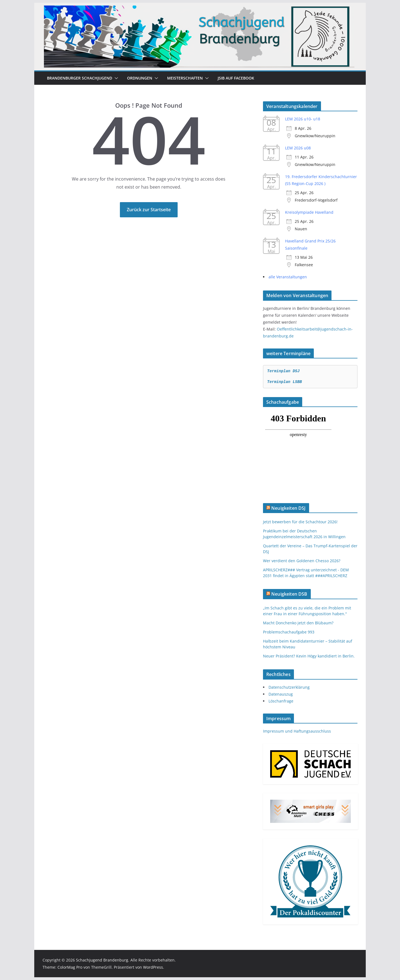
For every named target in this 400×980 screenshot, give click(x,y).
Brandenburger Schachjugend (80, 78)
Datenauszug (281, 694)
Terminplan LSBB (285, 382)
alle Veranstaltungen (288, 277)
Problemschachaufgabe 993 (289, 632)
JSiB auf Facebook (236, 78)
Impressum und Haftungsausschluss (297, 731)
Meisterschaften (185, 78)
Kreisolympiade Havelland (309, 212)
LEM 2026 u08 (298, 148)
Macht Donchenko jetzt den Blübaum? (298, 623)
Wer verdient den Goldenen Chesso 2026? (302, 561)
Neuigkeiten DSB (289, 594)
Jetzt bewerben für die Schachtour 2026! (300, 522)
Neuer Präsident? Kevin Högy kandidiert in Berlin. (309, 656)
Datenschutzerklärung (289, 687)
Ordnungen (140, 78)
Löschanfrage (281, 701)
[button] (115, 78)
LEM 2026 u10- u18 (303, 119)
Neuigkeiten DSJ (288, 508)
